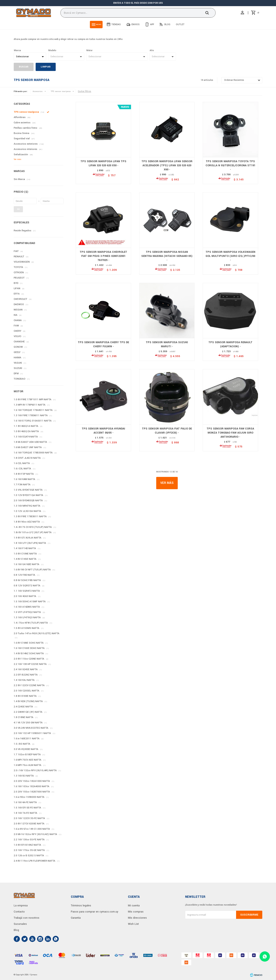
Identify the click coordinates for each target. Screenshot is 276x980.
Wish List (133, 924)
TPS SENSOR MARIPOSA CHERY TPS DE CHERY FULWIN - (103, 344)
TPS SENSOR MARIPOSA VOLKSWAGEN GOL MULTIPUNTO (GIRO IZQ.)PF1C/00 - (230, 256)
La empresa (21, 906)
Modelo (52, 50)
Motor (89, 50)
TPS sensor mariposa (61, 91)
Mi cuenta (134, 906)
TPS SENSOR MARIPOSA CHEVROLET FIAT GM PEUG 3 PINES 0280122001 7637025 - (103, 256)
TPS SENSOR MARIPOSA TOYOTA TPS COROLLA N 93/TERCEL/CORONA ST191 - (230, 165)
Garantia (76, 918)
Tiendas (116, 24)
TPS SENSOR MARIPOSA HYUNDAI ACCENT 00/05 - (103, 431)
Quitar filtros (84, 91)
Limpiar (46, 67)
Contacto (19, 912)
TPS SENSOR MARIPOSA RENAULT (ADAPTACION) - (230, 344)
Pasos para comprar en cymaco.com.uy (94, 912)
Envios (136, 24)
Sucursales (20, 924)
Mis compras (136, 912)
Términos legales (81, 906)
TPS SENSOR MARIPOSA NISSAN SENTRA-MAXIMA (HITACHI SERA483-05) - (167, 256)
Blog (167, 24)
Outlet (180, 24)
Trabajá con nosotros (27, 918)
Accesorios (38, 91)
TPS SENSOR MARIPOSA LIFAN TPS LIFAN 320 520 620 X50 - (103, 163)
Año (152, 50)
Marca (17, 50)
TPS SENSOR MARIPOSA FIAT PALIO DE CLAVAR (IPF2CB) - (167, 431)
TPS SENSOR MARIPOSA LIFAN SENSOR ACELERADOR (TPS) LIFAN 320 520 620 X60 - (167, 165)
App (152, 24)
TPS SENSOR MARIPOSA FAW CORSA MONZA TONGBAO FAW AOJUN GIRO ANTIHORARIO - (230, 433)
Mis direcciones (137, 918)
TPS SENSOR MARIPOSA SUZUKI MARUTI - (167, 344)
